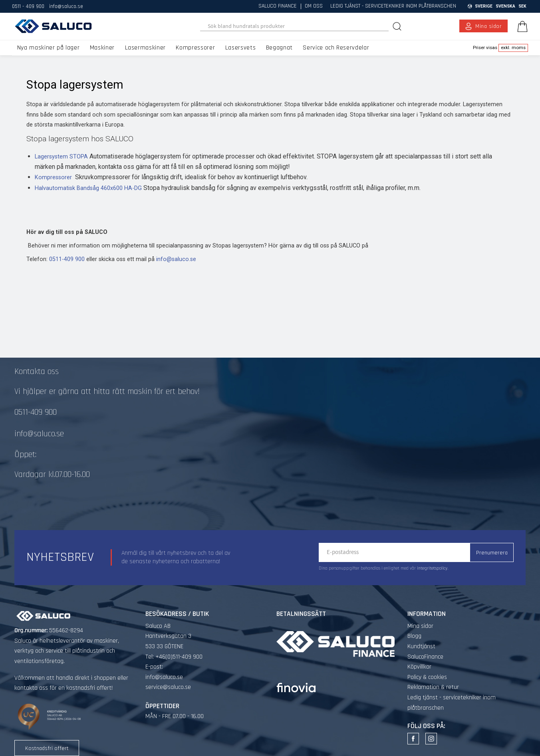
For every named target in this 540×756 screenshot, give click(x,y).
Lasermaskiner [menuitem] (145, 48)
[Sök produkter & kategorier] (295, 26)
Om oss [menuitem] (314, 6)
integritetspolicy (432, 568)
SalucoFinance (425, 657)
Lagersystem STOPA (61, 157)
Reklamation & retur (433, 687)
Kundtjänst (421, 646)
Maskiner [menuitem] (102, 48)
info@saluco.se (66, 6)
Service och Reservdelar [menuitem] (336, 48)
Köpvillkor (419, 667)
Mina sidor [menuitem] (489, 26)
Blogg (414, 636)
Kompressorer (53, 177)
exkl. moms (513, 47)
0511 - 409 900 (28, 6)
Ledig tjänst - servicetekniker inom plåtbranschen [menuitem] (393, 6)
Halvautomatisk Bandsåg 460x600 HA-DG (88, 188)
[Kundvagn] (521, 26)
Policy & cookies (427, 677)
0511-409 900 (67, 259)
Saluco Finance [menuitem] (278, 6)
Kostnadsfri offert (47, 748)
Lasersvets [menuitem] (240, 48)
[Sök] (398, 26)
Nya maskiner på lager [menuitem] (48, 48)
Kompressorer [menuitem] (195, 48)
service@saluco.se (168, 687)
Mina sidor (420, 626)
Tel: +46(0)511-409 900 (174, 657)
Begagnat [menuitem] (279, 48)
